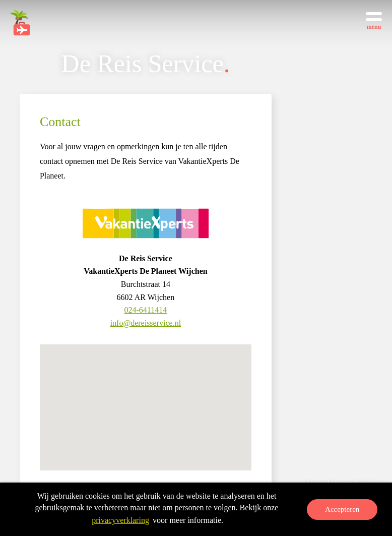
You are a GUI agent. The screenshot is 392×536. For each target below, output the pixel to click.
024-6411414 (146, 310)
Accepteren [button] (342, 510)
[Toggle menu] (374, 20)
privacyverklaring (120, 521)
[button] (146, 412)
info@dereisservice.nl (146, 323)
